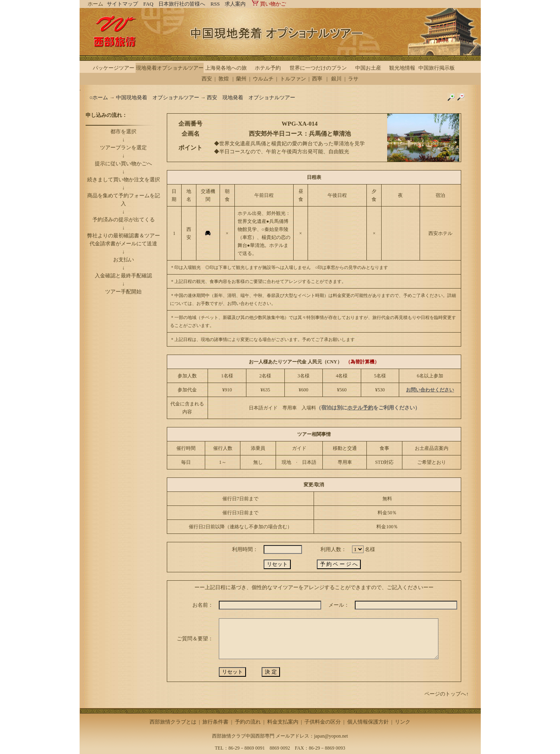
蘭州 (241, 79)
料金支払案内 (283, 722)
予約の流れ (248, 722)
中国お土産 (368, 68)
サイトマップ (122, 4)
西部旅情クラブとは (173, 722)
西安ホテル (440, 233)
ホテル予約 (268, 68)
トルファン (293, 79)
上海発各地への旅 (226, 68)
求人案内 (235, 4)
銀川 (336, 79)
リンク (403, 722)
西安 (207, 79)
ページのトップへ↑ (447, 694)
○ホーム (100, 97)
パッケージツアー (114, 68)
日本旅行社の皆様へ (182, 4)
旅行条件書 (215, 722)
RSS (215, 4)
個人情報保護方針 (368, 722)
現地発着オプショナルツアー (170, 68)
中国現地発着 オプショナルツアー (158, 97)
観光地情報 (402, 68)
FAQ (148, 4)
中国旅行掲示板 (437, 68)
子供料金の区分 (323, 722)
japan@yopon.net (331, 736)
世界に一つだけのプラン (318, 68)
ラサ (353, 79)
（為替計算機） (362, 362)
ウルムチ (263, 79)
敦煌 (224, 79)
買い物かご (268, 4)
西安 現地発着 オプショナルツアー (251, 97)
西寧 (317, 79)
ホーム (95, 4)
